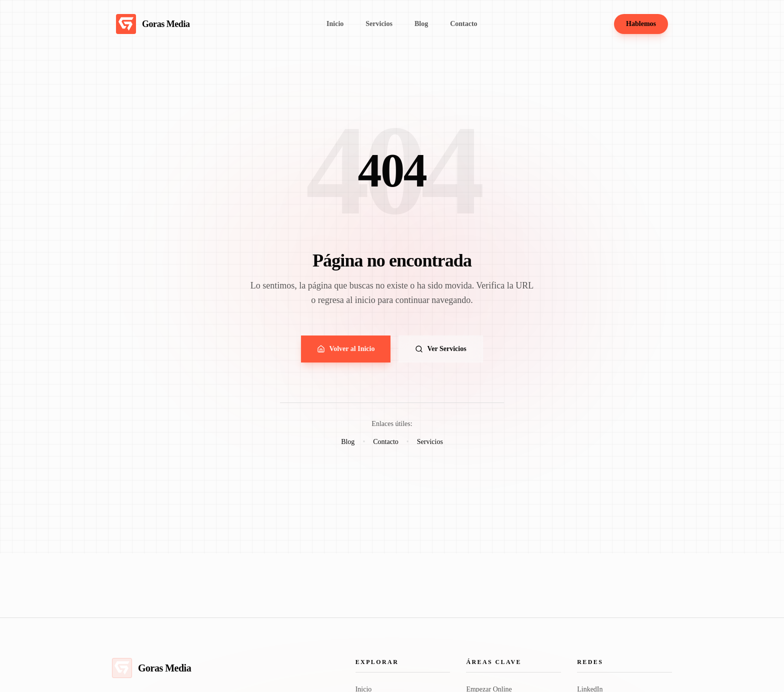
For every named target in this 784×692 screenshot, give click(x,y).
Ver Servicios (440, 349)
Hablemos (641, 24)
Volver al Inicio (346, 349)
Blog (348, 442)
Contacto (386, 442)
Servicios (430, 442)
